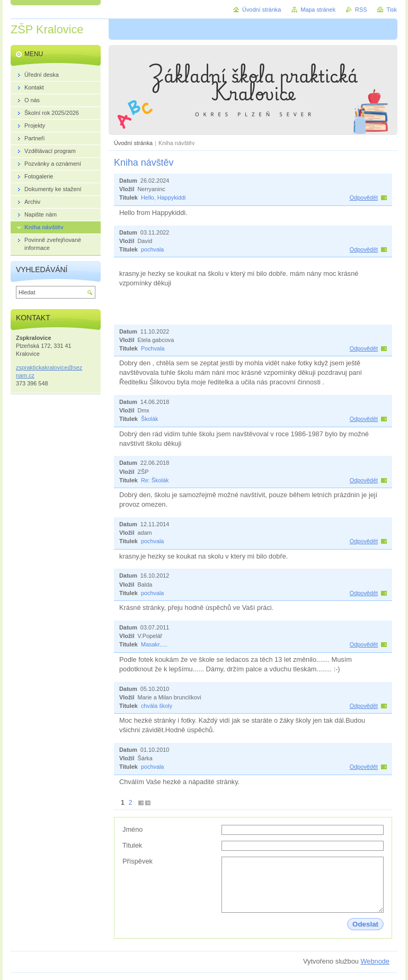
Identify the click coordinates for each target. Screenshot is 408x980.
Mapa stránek (318, 10)
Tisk (392, 10)
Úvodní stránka (133, 143)
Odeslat (365, 924)
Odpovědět (364, 197)
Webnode (375, 961)
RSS (361, 10)
